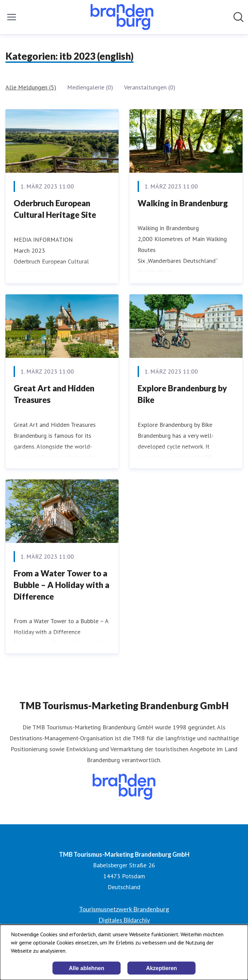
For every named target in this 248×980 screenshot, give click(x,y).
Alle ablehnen (87, 968)
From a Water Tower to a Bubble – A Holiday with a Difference (61, 585)
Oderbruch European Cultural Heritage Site (55, 209)
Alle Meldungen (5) (31, 87)
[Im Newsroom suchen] (238, 17)
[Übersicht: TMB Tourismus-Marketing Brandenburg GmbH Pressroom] (122, 17)
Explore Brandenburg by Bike (182, 394)
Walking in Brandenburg (183, 203)
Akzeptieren (162, 968)
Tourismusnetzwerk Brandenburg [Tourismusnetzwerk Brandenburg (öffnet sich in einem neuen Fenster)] (124, 909)
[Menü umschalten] (12, 17)
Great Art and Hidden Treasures (54, 394)
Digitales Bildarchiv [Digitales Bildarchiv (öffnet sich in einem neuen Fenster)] (124, 920)
